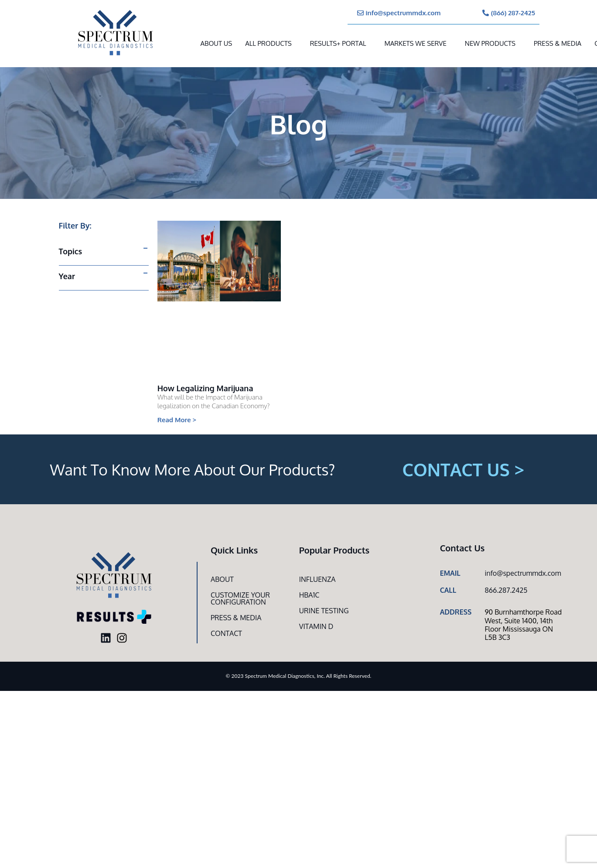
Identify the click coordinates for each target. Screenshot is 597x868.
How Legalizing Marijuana (205, 388)
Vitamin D (316, 626)
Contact (226, 633)
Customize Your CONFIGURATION (240, 598)
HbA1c (309, 595)
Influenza (317, 579)
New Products (490, 43)
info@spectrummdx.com (523, 573)
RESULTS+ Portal (338, 43)
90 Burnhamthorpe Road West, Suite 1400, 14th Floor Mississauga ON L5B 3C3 (523, 625)
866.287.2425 (506, 590)
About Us (217, 43)
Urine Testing (324, 611)
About (222, 579)
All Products (268, 43)
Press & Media (558, 43)
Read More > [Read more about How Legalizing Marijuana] (177, 420)
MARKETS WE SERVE (415, 43)
